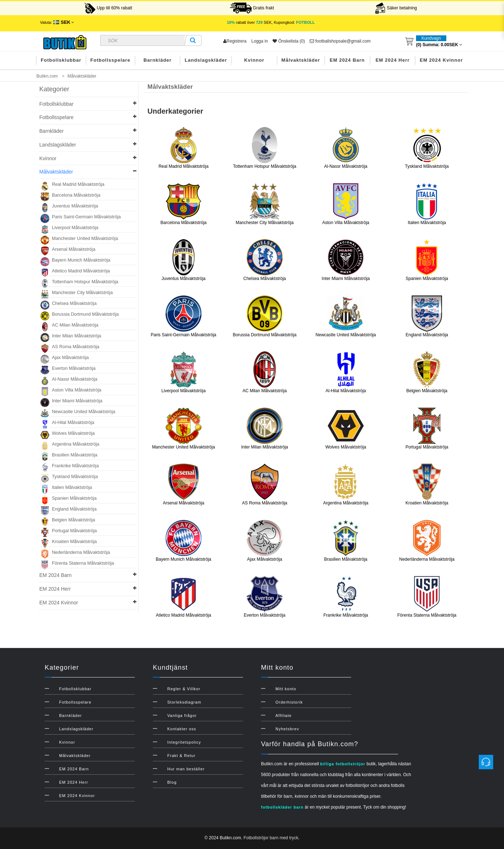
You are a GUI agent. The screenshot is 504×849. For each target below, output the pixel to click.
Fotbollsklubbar (61, 60)
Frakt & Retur (181, 756)
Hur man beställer (186, 769)
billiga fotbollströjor (343, 764)
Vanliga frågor (182, 715)
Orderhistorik (289, 702)
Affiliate (284, 715)
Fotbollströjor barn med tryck (271, 838)
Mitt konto (286, 689)
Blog (172, 782)
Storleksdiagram (184, 702)
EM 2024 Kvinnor (441, 60)
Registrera (235, 41)
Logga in (260, 41)
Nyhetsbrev (287, 729)
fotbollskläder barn (282, 807)
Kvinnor (254, 60)
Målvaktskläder (301, 60)
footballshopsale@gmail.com (340, 41)
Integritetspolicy (184, 742)
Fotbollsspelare (110, 60)
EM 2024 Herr (393, 60)
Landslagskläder (206, 60)
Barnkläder (158, 60)
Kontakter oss (182, 729)
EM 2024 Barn (347, 60)
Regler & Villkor (184, 689)
